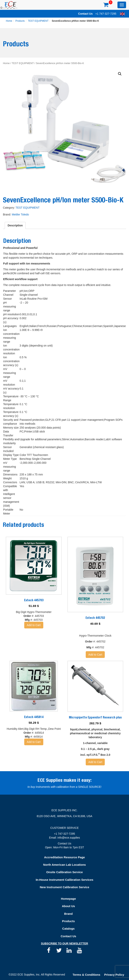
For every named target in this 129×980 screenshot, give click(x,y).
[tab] (15, 225)
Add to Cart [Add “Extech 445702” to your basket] (95, 655)
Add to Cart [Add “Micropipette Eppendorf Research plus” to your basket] (95, 762)
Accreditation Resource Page (64, 857)
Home (9, 21)
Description (15, 225)
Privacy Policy (114, 975)
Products (20, 21)
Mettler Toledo (20, 214)
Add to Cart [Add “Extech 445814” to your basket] (34, 742)
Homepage (68, 899)
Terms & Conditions (86, 975)
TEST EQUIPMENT (38, 21)
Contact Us (85, 14)
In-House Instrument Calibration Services (64, 880)
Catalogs (68, 929)
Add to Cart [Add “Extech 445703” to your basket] (34, 625)
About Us (68, 906)
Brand (68, 914)
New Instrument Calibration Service (64, 887)
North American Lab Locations (65, 865)
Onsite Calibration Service (64, 872)
